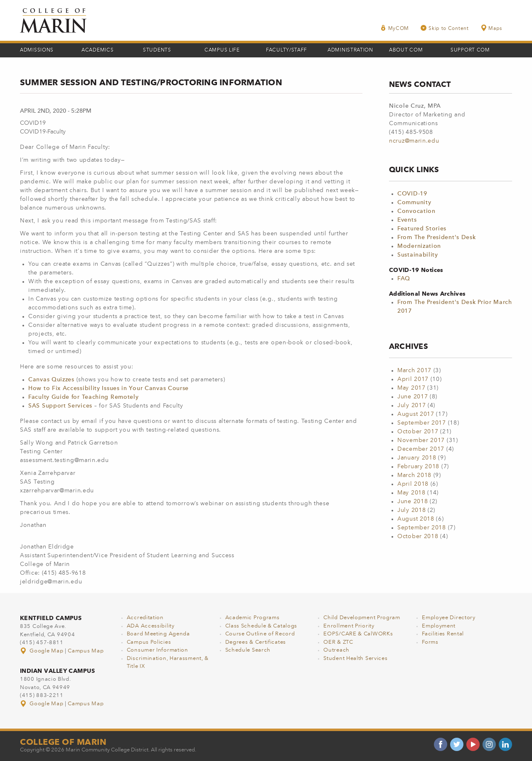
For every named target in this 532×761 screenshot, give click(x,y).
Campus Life (222, 50)
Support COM (470, 50)
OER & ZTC (338, 642)
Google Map (42, 651)
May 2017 (411, 388)
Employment (439, 626)
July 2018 (411, 510)
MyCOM (395, 28)
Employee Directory (449, 618)
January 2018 (417, 458)
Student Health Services (355, 658)
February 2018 (418, 467)
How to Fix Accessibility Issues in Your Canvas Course (108, 388)
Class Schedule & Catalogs (261, 626)
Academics (97, 50)
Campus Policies (149, 642)
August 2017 (416, 414)
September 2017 (422, 423)
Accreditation (145, 618)
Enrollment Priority (349, 626)
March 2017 (414, 371)
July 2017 (411, 405)
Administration (350, 50)
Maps (491, 28)
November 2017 (421, 440)
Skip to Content (445, 28)
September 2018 (422, 528)
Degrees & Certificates (256, 642)
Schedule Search (248, 650)
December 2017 (421, 449)
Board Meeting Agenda (158, 634)
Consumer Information (158, 650)
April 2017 (413, 379)
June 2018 (413, 502)
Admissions (37, 50)
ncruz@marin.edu (414, 141)
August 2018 (416, 519)
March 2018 (414, 475)
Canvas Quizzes (51, 380)
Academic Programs (252, 618)
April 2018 (413, 484)
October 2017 (418, 432)
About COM (406, 50)
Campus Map (86, 651)
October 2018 (418, 536)
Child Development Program (362, 618)
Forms (430, 642)
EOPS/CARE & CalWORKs (358, 634)
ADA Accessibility (151, 626)
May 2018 (411, 493)
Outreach (336, 650)
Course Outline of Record (260, 634)
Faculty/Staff (287, 50)
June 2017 (413, 397)
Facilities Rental (443, 634)
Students (157, 50)
